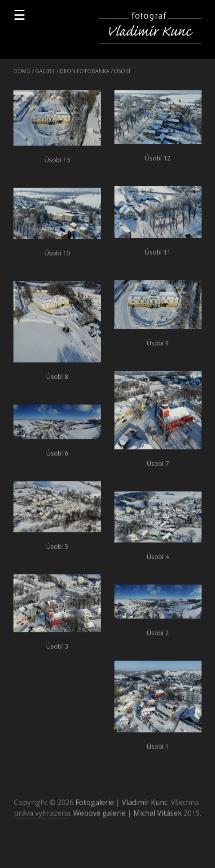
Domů (22, 74)
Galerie (45, 74)
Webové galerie (99, 816)
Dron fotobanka (85, 74)
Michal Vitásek (158, 816)
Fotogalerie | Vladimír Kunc (121, 805)
